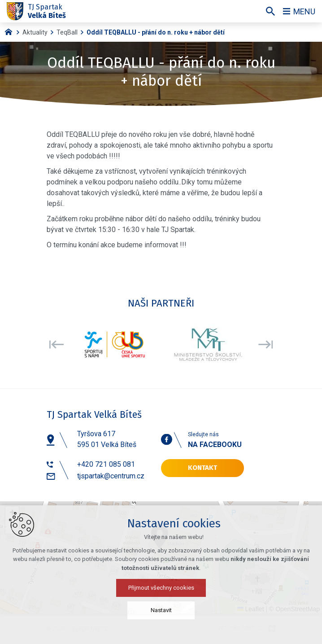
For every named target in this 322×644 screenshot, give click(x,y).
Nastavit (161, 610)
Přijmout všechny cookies (161, 588)
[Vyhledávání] (270, 11)
